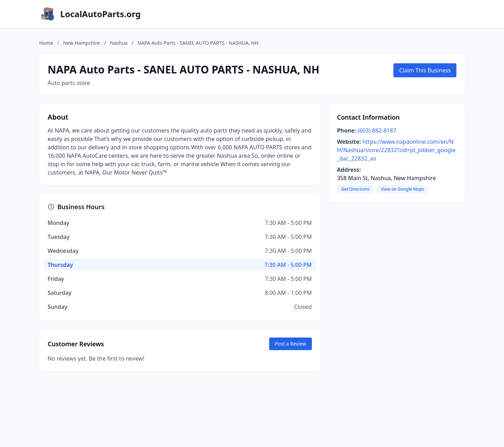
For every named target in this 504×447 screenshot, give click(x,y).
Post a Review (290, 344)
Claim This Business (425, 70)
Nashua (119, 43)
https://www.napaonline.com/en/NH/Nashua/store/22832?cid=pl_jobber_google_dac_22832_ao (396, 150)
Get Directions (355, 189)
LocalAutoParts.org (100, 14)
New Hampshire (81, 43)
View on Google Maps (402, 189)
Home (46, 43)
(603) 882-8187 (377, 130)
